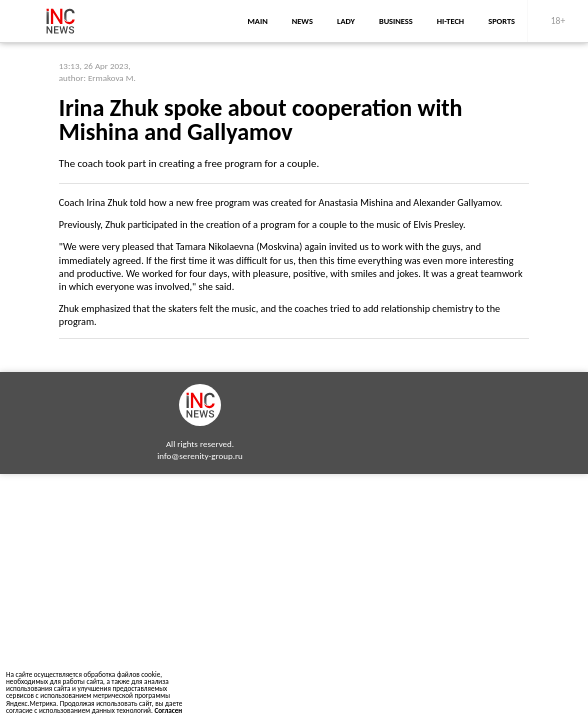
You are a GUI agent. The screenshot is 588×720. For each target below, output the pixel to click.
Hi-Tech (450, 21)
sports (501, 21)
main (258, 21)
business (396, 21)
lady (346, 21)
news (302, 21)
